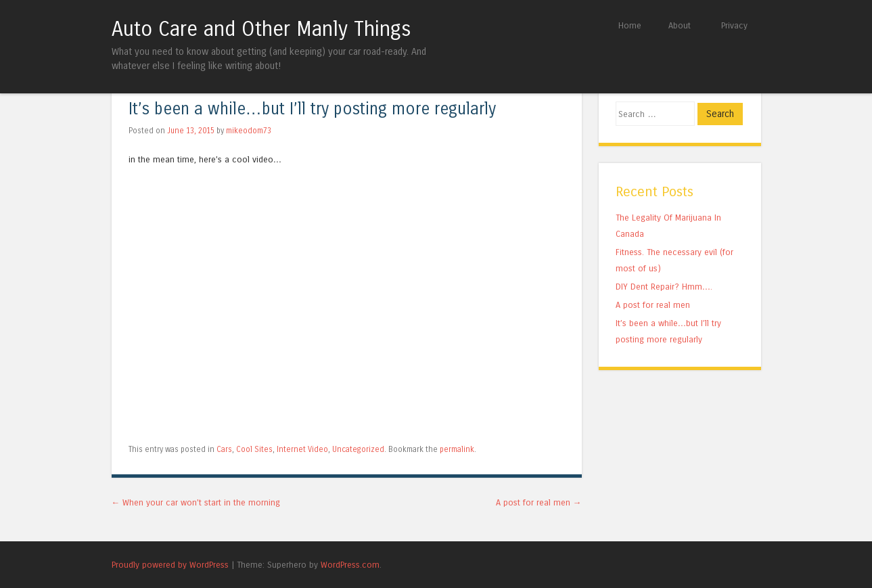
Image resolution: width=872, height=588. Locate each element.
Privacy (734, 25)
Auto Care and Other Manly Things (261, 29)
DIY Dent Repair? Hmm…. (664, 287)
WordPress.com (350, 565)
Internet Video (302, 449)
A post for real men (539, 502)
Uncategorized (358, 449)
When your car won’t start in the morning (196, 502)
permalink (457, 449)
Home (630, 25)
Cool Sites (254, 449)
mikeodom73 (249, 131)
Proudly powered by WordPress (170, 565)
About (680, 25)
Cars (224, 449)
